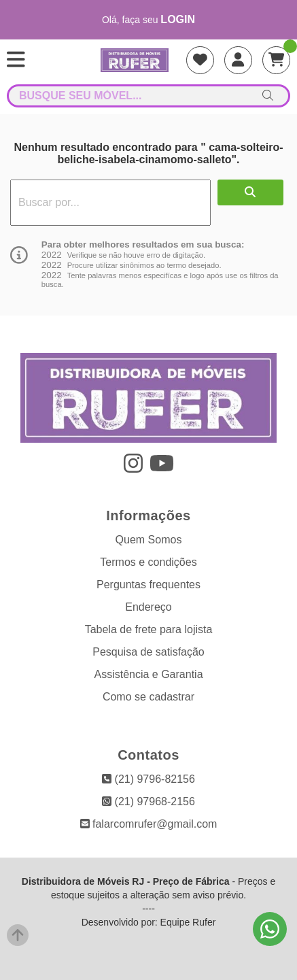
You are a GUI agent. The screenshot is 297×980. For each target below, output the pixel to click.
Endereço (148, 607)
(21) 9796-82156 (148, 779)
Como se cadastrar (148, 697)
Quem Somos (149, 540)
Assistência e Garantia (148, 674)
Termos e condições (148, 562)
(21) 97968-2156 (148, 801)
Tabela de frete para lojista (149, 629)
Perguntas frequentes (148, 585)
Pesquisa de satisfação (148, 652)
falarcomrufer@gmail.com (149, 824)
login (178, 19)
